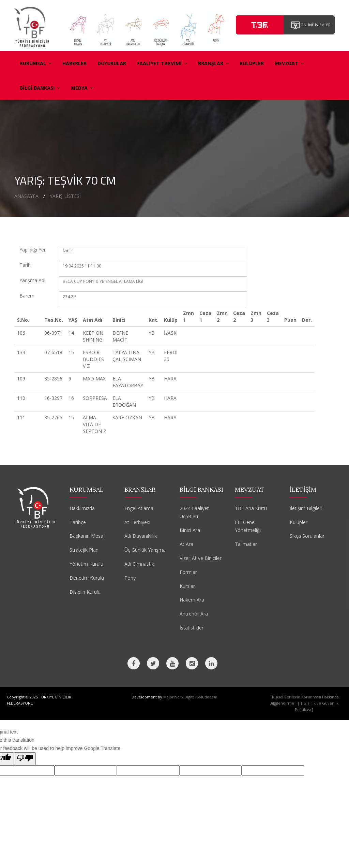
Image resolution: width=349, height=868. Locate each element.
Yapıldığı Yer (33, 250)
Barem (27, 296)
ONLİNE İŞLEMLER (311, 25)
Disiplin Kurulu (85, 592)
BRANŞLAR (213, 63)
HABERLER (74, 63)
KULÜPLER (252, 63)
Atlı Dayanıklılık (141, 536)
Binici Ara (190, 530)
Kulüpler (299, 522)
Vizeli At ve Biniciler (201, 558)
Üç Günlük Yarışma (145, 550)
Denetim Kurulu (87, 578)
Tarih (25, 265)
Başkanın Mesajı (88, 536)
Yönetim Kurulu (86, 564)
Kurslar (187, 586)
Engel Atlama (139, 508)
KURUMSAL (36, 63)
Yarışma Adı (32, 280)
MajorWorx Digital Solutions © (190, 697)
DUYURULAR (112, 63)
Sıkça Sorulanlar (307, 536)
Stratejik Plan (84, 550)
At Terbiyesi (137, 522)
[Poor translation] (25, 759)
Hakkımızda (82, 508)
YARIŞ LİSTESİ (65, 196)
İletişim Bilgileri (306, 508)
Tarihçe (78, 522)
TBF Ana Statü (251, 508)
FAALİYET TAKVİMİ (162, 63)
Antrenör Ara (194, 614)
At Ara (186, 544)
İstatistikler (192, 628)
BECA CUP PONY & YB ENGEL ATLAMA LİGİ (103, 281)
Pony (130, 578)
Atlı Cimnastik (139, 564)
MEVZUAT (289, 63)
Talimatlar (246, 544)
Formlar (188, 572)
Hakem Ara (192, 600)
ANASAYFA (26, 196)
